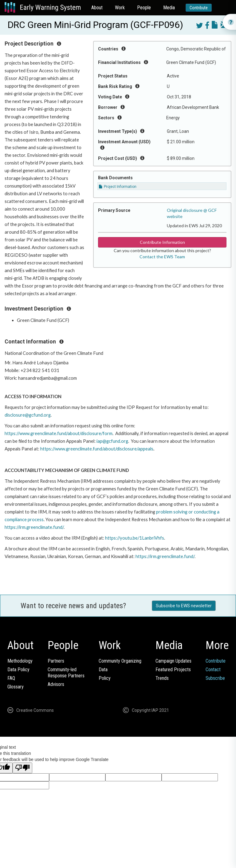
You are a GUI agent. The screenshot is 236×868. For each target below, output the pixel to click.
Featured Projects (173, 670)
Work (120, 8)
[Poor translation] (22, 768)
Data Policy (18, 670)
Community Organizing (120, 661)
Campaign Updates (173, 661)
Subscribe (215, 678)
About (97, 8)
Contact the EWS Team (162, 257)
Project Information (118, 187)
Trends (162, 678)
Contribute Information (162, 242)
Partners (56, 661)
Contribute (199, 8)
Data (103, 670)
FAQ (11, 678)
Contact (213, 670)
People (144, 8)
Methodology (20, 661)
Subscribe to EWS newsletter (184, 606)
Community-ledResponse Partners (66, 673)
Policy (105, 678)
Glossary (16, 687)
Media (169, 8)
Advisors (56, 684)
